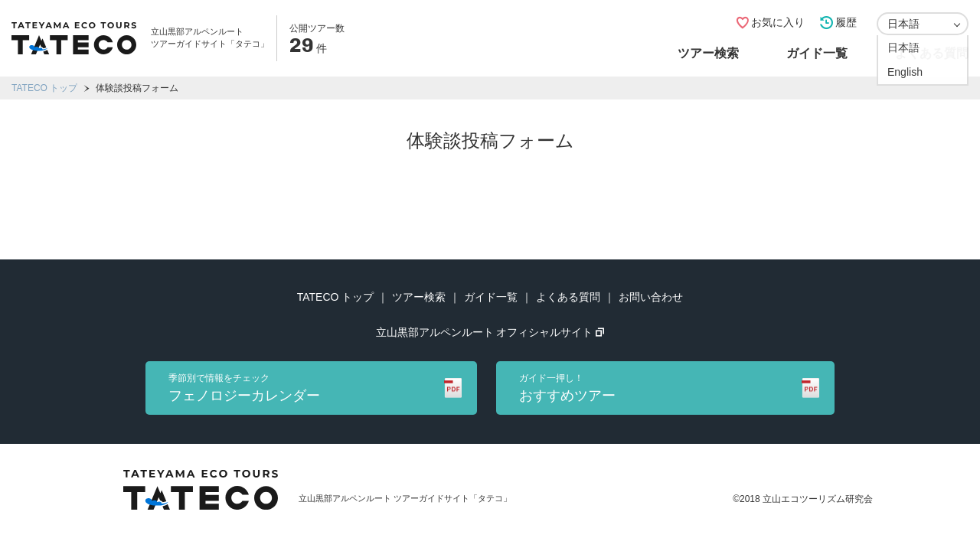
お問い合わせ (651, 297)
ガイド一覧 (817, 53)
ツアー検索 (708, 53)
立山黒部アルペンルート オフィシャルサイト (490, 332)
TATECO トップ (44, 88)
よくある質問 (932, 53)
